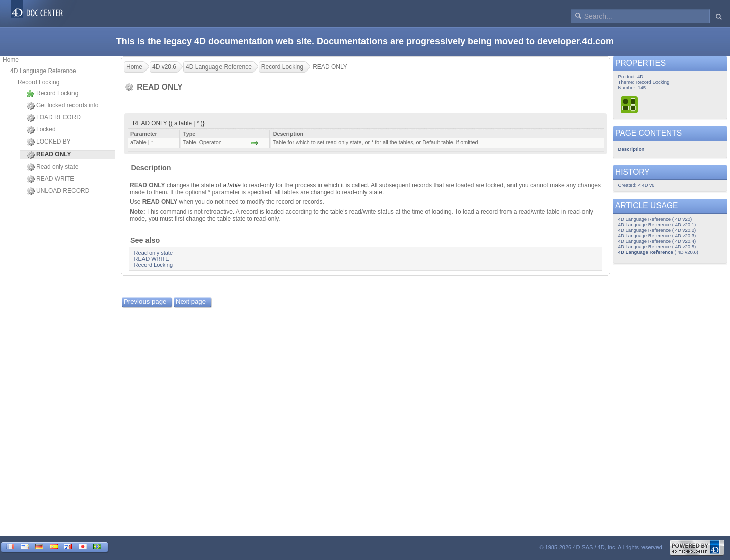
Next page (191, 301)
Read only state (52, 167)
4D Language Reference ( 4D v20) (655, 219)
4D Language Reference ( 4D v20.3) (657, 235)
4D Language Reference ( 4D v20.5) (657, 247)
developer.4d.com (575, 41)
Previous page (145, 301)
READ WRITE (50, 179)
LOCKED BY (49, 142)
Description (151, 168)
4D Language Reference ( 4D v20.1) (657, 224)
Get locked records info (62, 106)
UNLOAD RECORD (58, 191)
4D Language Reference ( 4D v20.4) (657, 241)
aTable (232, 185)
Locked (41, 130)
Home (11, 60)
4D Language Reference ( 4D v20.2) (657, 230)
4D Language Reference (43, 71)
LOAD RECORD (54, 118)
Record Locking (39, 82)
